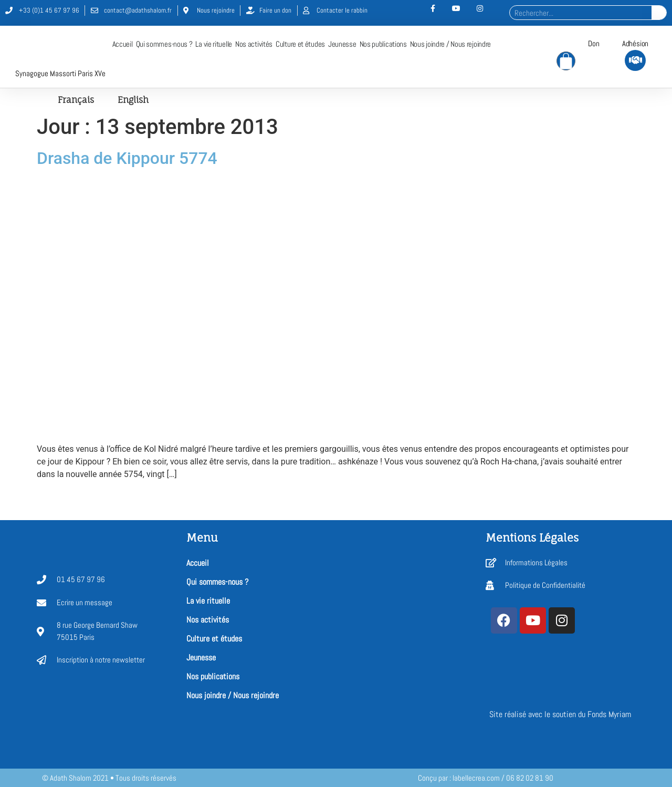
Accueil (123, 44)
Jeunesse (342, 44)
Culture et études (300, 44)
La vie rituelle (214, 44)
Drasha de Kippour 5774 (127, 158)
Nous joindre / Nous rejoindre (450, 44)
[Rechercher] (659, 13)
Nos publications (383, 44)
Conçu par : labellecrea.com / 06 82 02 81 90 (486, 778)
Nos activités (254, 44)
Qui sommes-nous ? (164, 44)
